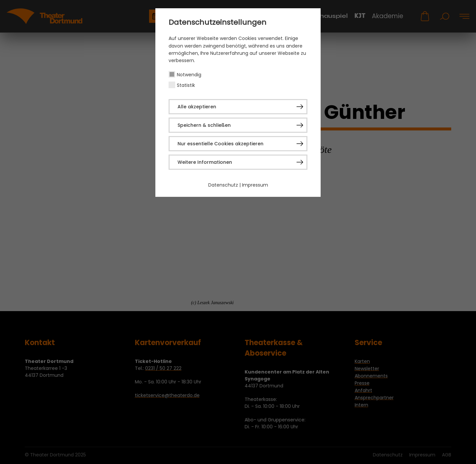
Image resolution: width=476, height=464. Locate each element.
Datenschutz (223, 185)
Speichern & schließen (204, 125)
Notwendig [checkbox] (189, 75)
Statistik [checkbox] (186, 85)
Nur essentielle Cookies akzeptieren (220, 144)
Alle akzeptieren (197, 107)
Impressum (255, 185)
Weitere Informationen (205, 162)
